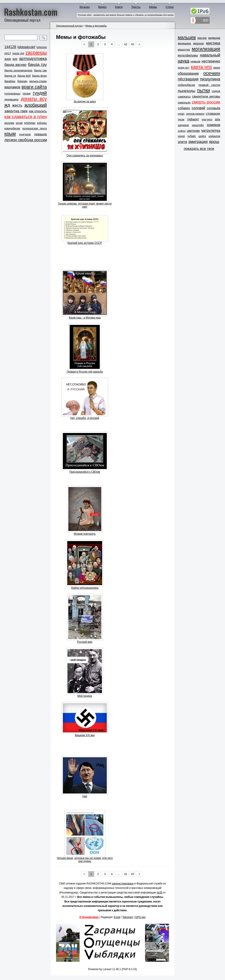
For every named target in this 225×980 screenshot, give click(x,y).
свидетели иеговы (206, 96)
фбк (218, 119)
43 (132, 44)
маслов (202, 38)
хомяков (213, 125)
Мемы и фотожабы (96, 26)
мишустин (184, 50)
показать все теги (199, 149)
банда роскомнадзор (18, 70)
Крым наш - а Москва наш (85, 318)
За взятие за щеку (85, 101)
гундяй (40, 93)
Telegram (128, 917)
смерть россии (206, 102)
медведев (214, 38)
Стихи (170, 7)
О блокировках (89, 917)
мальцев (187, 37)
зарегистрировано (123, 884)
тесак (181, 120)
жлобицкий (36, 105)
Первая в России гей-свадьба (85, 372)
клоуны (30, 123)
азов (8, 59)
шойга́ (202, 136)
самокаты (184, 97)
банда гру (37, 64)
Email (117, 917)
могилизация (206, 49)
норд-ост (184, 68)
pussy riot (18, 53)
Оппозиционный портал (69, 26)
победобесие (186, 85)
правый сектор (209, 85)
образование (188, 73)
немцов (195, 61)
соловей (198, 108)
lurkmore (42, 47)
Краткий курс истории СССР (85, 243)
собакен (184, 108)
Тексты (136, 7)
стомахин (213, 113)
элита (182, 142)
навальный (210, 55)
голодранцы (12, 93)
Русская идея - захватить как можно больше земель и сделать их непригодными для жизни (126, 15)
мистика (213, 43)
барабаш (10, 81)
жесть (17, 105)
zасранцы (36, 53)
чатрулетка (211, 131)
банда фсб (24, 76)
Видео (102, 7)
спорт (181, 114)
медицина (184, 43)
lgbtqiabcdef (26, 47)
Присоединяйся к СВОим (85, 472)
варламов (12, 87)
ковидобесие (12, 129)
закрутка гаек (16, 111)
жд (7, 105)
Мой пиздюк (85, 696)
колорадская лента (35, 129)
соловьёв (213, 108)
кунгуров (25, 134)
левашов (41, 134)
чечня (181, 136)
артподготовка (33, 59)
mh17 (8, 53)
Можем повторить (85, 534)
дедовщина (11, 100)
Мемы (153, 7)
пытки (203, 91)
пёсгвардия (188, 79)
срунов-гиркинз (195, 114)
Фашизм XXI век (85, 735)
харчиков (183, 125)
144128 (10, 47)
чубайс (192, 136)
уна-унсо (207, 120)
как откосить (38, 111)
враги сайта (34, 87)
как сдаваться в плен (26, 117)
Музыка (85, 7)
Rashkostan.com (31, 12)
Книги (119, 7)
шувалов (214, 136)
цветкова (193, 131)
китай (19, 123)
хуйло (182, 131)
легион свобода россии (26, 140)
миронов (198, 43)
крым (10, 134)
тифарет (193, 119)
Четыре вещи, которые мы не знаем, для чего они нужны (85, 860)
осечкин (212, 73)
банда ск (10, 76)
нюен (217, 68)
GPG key (140, 917)
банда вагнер (15, 65)
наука (183, 61)
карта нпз (201, 67)
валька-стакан (38, 81)
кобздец (42, 123)
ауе (15, 59)
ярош (214, 142)
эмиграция (198, 142)
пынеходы (186, 91)
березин (22, 81)
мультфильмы (188, 55)
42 (126, 44)
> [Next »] (139, 44)
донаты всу (34, 99)
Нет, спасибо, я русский (85, 418)
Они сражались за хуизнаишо (85, 156)
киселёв (9, 123)
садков (216, 91)
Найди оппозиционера (85, 588)
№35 (160, 893)
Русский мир (85, 642)
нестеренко (211, 61)
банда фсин (39, 76)
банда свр (40, 71)
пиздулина (210, 79)
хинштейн (198, 125)
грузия (27, 94)
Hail (85, 796)
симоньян (184, 102)
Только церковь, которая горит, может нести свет (85, 205)
